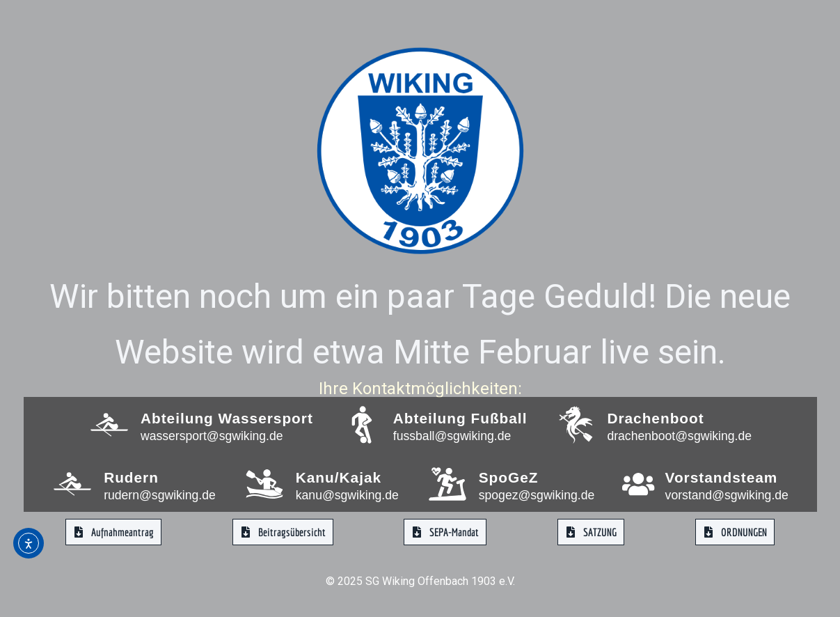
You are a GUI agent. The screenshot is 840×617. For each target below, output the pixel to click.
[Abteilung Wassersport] (109, 425)
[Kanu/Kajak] (264, 484)
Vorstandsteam (721, 477)
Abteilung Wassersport (227, 418)
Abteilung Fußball (460, 418)
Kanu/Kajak (339, 477)
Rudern (131, 477)
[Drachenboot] (576, 425)
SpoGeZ (509, 477)
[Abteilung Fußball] (362, 425)
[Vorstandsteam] (638, 484)
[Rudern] (72, 484)
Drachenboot (655, 418)
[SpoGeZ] (447, 484)
